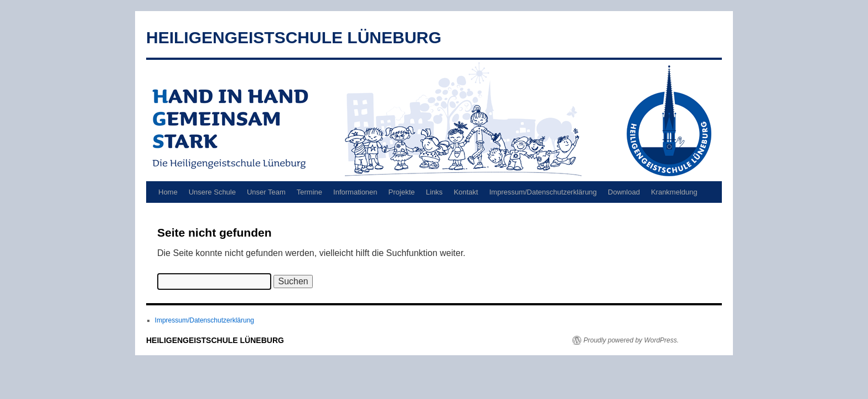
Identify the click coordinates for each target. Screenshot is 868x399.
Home (168, 192)
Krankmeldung (674, 192)
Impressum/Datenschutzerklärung (543, 192)
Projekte (402, 192)
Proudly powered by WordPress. (631, 340)
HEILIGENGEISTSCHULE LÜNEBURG (294, 37)
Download (624, 192)
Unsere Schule (212, 192)
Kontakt (466, 192)
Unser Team (266, 192)
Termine (309, 192)
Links (434, 192)
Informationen (355, 192)
